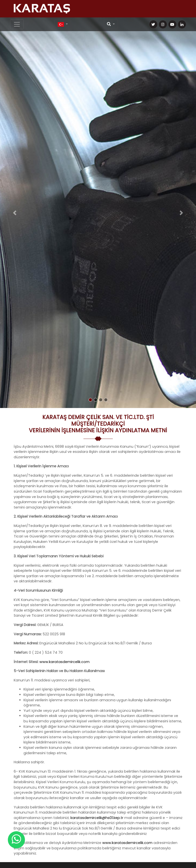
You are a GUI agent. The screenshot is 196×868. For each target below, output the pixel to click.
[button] (15, 213)
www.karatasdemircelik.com (64, 662)
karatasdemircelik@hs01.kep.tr (97, 818)
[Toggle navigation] (17, 24)
